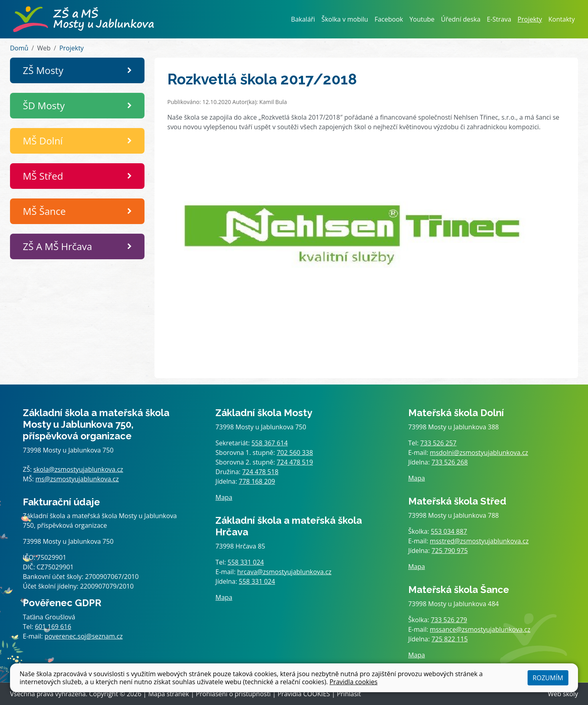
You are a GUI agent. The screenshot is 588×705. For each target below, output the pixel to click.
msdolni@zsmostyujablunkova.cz (479, 453)
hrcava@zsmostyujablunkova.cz (285, 572)
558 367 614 (270, 443)
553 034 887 (449, 531)
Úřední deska (461, 19)
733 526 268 (450, 462)
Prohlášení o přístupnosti (233, 694)
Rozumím (548, 678)
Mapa (224, 497)
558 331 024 (246, 562)
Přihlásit (349, 694)
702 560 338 (295, 453)
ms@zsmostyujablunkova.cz (77, 479)
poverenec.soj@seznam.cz (83, 636)
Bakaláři (303, 19)
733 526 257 (438, 443)
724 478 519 (295, 462)
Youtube (422, 19)
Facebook (389, 19)
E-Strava (499, 19)
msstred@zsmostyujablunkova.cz (479, 541)
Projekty (530, 19)
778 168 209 (257, 481)
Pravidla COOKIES (304, 694)
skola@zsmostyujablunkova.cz (78, 469)
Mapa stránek (169, 694)
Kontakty (562, 19)
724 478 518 (260, 472)
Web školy (563, 694)
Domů (19, 48)
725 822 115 (450, 639)
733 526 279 (449, 620)
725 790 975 (450, 551)
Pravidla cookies (353, 682)
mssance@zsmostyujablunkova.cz (480, 629)
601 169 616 (53, 627)
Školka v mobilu (345, 19)
